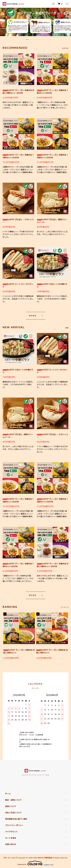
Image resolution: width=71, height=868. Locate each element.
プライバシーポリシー (14, 825)
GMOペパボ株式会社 (45, 858)
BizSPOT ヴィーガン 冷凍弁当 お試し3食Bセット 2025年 (18, 92)
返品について (11, 806)
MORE (33, 316)
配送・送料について (13, 800)
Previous (6, 627)
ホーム (8, 793)
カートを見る (11, 838)
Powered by (36, 863)
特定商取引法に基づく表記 (16, 819)
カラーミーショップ (10, 858)
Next (65, 627)
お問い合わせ (11, 844)
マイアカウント (12, 832)
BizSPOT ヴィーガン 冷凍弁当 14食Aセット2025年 (18, 156)
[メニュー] (67, 4)
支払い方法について (13, 812)
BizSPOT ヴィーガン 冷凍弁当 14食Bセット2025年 (52, 156)
